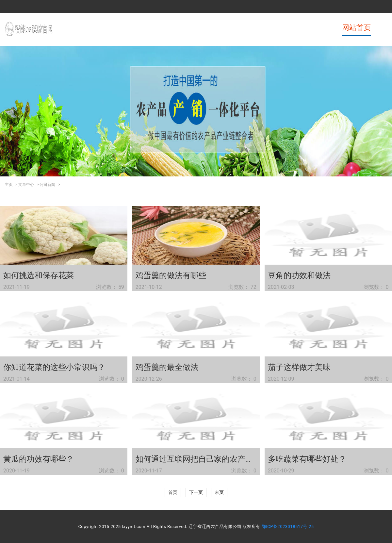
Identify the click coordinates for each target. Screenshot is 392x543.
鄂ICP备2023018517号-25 (288, 527)
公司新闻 (47, 185)
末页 (219, 492)
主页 (9, 185)
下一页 (196, 492)
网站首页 (356, 28)
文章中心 (26, 185)
